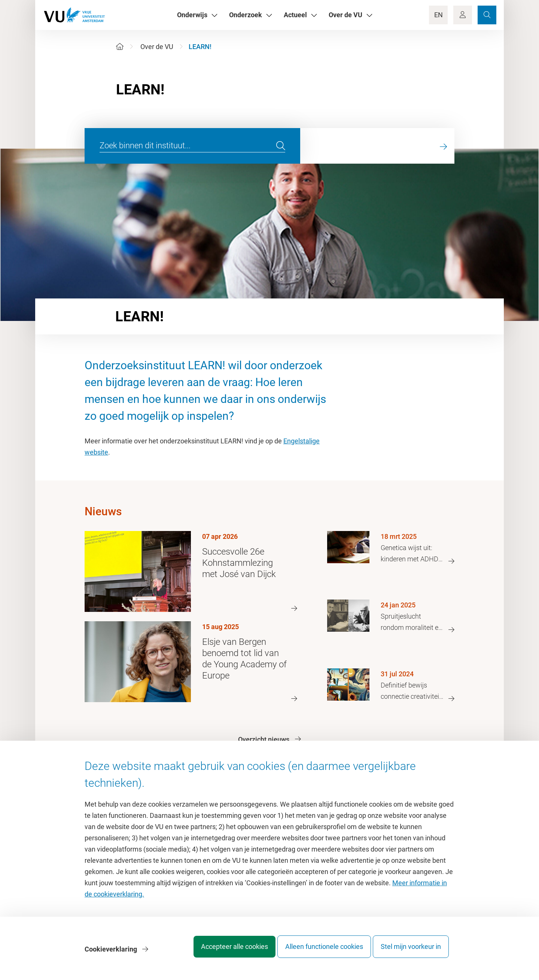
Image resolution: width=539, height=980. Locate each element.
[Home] (120, 47)
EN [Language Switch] (438, 15)
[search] (281, 146)
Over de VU (157, 47)
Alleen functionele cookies (317, 952)
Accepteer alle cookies (220, 952)
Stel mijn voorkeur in (411, 952)
